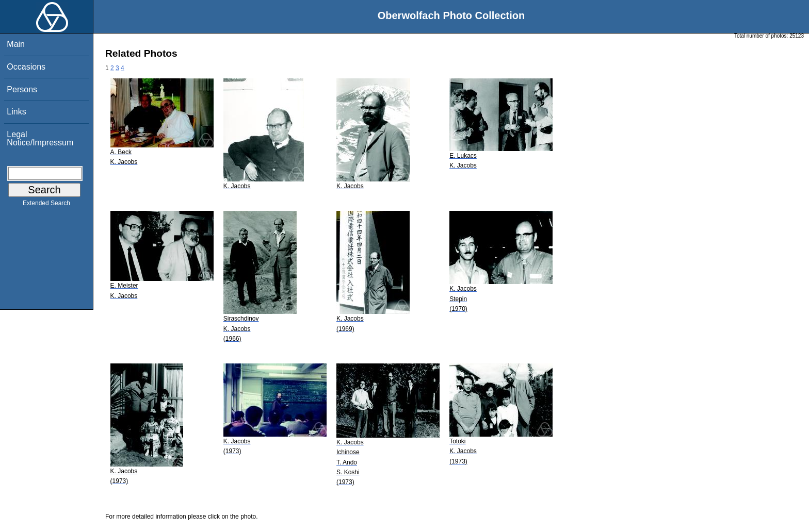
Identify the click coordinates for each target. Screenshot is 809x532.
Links (16, 112)
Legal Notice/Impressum (40, 138)
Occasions (26, 67)
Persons (22, 89)
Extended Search (46, 205)
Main (16, 44)
